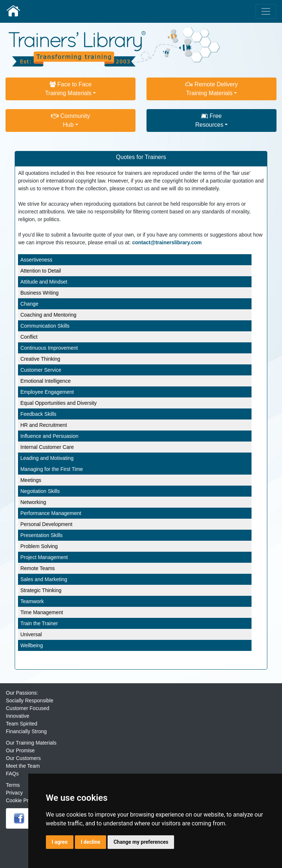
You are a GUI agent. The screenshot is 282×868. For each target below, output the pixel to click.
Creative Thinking (40, 359)
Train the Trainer (39, 623)
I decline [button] (91, 842)
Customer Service (41, 370)
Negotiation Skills (40, 491)
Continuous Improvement (49, 348)
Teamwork (32, 601)
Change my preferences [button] (141, 842)
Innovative (18, 716)
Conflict (29, 337)
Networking (33, 502)
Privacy (14, 793)
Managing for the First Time (51, 469)
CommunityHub (70, 120)
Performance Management (51, 513)
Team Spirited (22, 724)
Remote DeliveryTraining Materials (211, 89)
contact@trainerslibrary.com (167, 242)
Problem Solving (39, 546)
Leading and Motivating (47, 458)
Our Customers (23, 758)
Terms (13, 785)
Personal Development (46, 524)
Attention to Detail (41, 271)
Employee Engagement (47, 392)
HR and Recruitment (44, 425)
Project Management (44, 557)
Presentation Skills (41, 535)
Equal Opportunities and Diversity (58, 403)
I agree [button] (60, 842)
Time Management (41, 612)
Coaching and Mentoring (48, 315)
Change (29, 304)
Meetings (31, 480)
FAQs (12, 774)
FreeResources (209, 120)
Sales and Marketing (44, 579)
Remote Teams (37, 568)
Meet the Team (23, 766)
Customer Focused (28, 708)
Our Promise (20, 750)
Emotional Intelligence (45, 381)
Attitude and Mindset (44, 282)
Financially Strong (26, 731)
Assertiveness (36, 260)
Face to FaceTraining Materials (68, 89)
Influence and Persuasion (49, 436)
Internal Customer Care (47, 447)
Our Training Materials (31, 743)
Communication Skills (45, 326)
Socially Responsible (30, 700)
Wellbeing (31, 645)
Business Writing (39, 293)
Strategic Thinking (41, 590)
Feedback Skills (38, 414)
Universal (31, 634)
